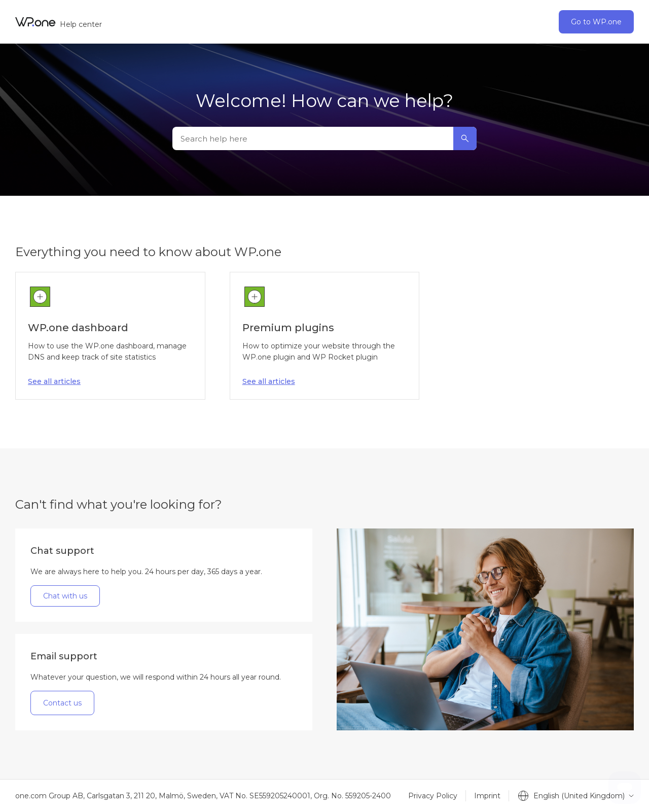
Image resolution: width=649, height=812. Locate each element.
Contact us (62, 703)
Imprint (487, 796)
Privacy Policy (433, 796)
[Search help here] (324, 138)
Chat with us (65, 596)
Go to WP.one (596, 22)
